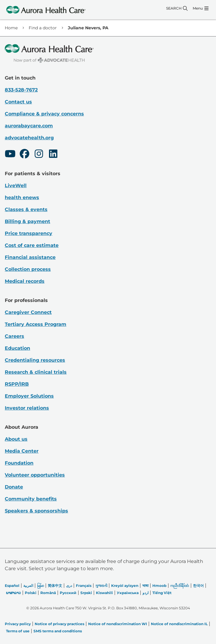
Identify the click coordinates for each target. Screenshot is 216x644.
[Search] (177, 8)
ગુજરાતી (101, 586)
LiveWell (16, 186)
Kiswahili (104, 593)
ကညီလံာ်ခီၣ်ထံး (180, 586)
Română (48, 593)
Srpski (86, 593)
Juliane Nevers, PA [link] (88, 28)
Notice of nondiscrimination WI (118, 624)
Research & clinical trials (36, 372)
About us (16, 439)
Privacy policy (18, 624)
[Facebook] (24, 155)
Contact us (18, 102)
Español (12, 586)
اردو (145, 593)
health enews (22, 197)
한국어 (198, 586)
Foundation (19, 463)
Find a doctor (43, 28)
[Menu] (201, 8)
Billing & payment (27, 221)
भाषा (145, 586)
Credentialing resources (35, 360)
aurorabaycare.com (29, 126)
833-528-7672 (21, 90)
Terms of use (18, 631)
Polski (31, 593)
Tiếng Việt (162, 593)
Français (84, 586)
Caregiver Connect (28, 312)
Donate (14, 487)
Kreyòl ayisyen (125, 586)
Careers (14, 336)
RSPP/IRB (17, 384)
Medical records (25, 281)
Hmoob (159, 586)
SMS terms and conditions (58, 631)
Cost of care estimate (32, 245)
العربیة (28, 586)
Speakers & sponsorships (36, 511)
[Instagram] (39, 155)
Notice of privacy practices (59, 624)
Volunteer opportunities (35, 475)
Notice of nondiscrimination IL (179, 624)
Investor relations (27, 408)
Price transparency (29, 233)
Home (11, 28)
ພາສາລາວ (13, 593)
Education (17, 348)
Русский (68, 593)
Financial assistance (30, 257)
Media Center (22, 451)
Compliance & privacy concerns (44, 114)
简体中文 (55, 586)
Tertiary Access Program (36, 324)
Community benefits (31, 499)
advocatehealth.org (29, 138)
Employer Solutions (29, 396)
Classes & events (26, 209)
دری (69, 586)
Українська (128, 593)
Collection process (28, 269)
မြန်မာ (40, 586)
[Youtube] (10, 155)
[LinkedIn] (53, 155)
